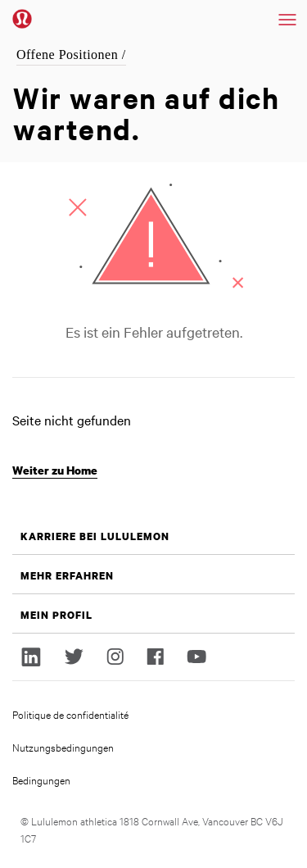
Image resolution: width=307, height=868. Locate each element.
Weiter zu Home (55, 470)
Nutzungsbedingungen (63, 747)
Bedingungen (41, 779)
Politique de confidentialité (70, 714)
